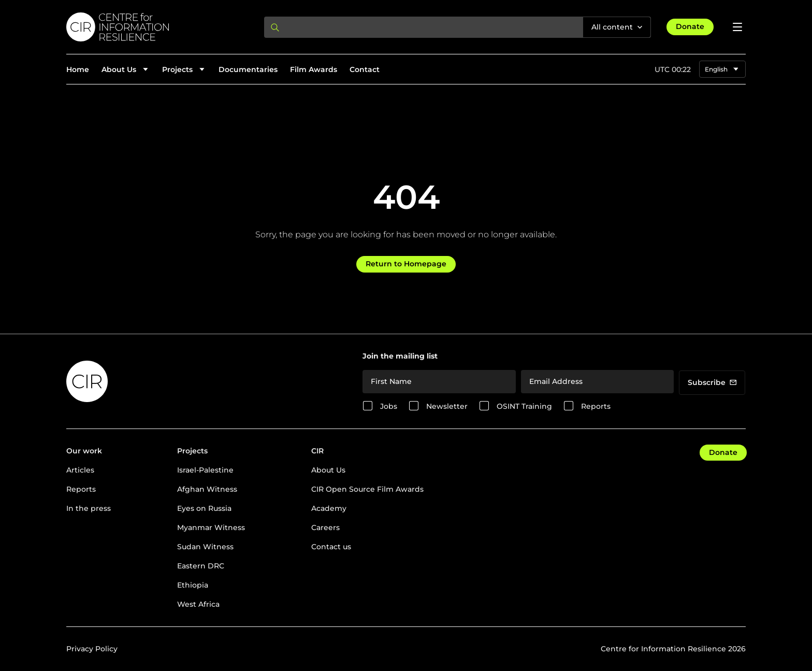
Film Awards (314, 69)
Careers (325, 527)
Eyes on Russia (204, 508)
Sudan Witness (205, 547)
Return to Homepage (406, 264)
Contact (365, 69)
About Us (328, 470)
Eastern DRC (201, 566)
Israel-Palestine (205, 470)
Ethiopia (193, 585)
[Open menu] (737, 27)
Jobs (389, 406)
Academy (329, 508)
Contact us (331, 547)
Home (78, 69)
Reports (596, 406)
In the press (89, 508)
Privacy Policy (92, 649)
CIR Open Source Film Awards (367, 489)
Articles (80, 470)
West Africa (198, 604)
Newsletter (447, 406)
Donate (690, 26)
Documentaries (248, 69)
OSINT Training (524, 406)
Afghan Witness (207, 489)
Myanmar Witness (211, 527)
